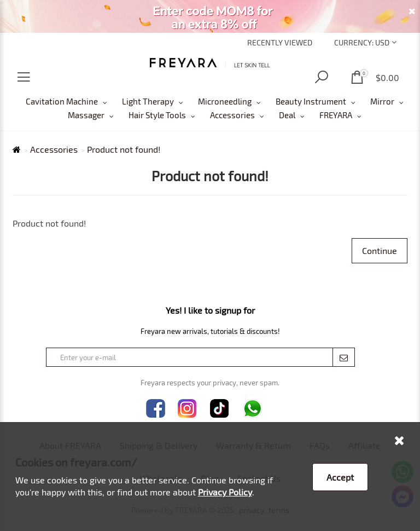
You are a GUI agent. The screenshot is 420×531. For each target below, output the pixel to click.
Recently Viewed (280, 42)
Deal (287, 115)
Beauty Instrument (311, 101)
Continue (380, 250)
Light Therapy (148, 101)
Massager (86, 115)
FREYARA (336, 115)
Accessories (232, 115)
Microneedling (225, 101)
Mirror (382, 101)
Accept (340, 477)
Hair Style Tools (157, 115)
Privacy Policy (225, 492)
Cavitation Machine (62, 101)
